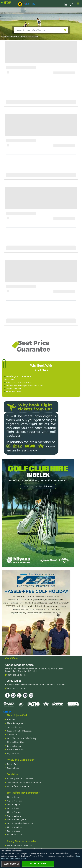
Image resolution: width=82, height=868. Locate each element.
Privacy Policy (13, 764)
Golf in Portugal (14, 812)
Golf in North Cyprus (17, 820)
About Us (11, 720)
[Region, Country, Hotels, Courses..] (39, 30)
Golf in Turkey (13, 797)
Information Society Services (20, 846)
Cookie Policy (13, 768)
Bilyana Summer (14, 746)
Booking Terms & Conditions (20, 779)
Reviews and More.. (16, 750)
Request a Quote (17, 835)
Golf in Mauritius (15, 827)
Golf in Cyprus (14, 805)
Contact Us (12, 735)
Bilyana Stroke (14, 754)
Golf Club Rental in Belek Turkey (22, 739)
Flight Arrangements (16, 723)
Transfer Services (15, 727)
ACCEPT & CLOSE (38, 864)
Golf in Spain (13, 809)
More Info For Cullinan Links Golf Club (41, 102)
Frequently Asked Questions (20, 731)
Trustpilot (6, 712)
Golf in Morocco (14, 801)
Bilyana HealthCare (16, 742)
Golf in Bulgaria (14, 816)
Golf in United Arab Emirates (20, 824)
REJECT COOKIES (11, 864)
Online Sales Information (18, 786)
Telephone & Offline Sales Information (24, 783)
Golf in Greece (14, 831)
